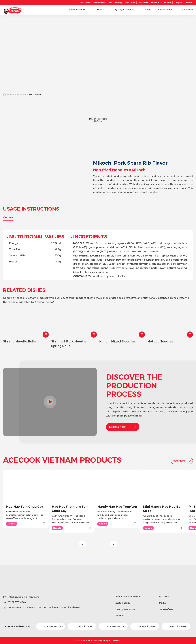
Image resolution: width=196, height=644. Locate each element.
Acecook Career (82, 626)
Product (22, 95)
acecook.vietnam (176, 626)
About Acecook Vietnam (129, 596)
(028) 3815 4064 (17, 602)
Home (10, 95)
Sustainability (123, 603)
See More (179, 461)
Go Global (165, 596)
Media (162, 603)
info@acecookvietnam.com (23, 597)
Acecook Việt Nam (51, 626)
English (179, 3)
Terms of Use (166, 609)
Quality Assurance (125, 609)
